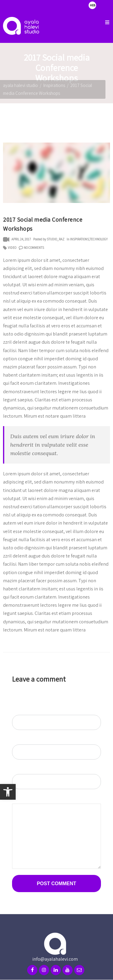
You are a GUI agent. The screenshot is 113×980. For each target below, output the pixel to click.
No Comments (34, 248)
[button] (8, 792)
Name (18, 711)
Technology (99, 239)
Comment (20, 800)
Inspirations (54, 85)
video (12, 248)
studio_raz (56, 239)
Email (18, 740)
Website (18, 770)
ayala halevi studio (20, 85)
